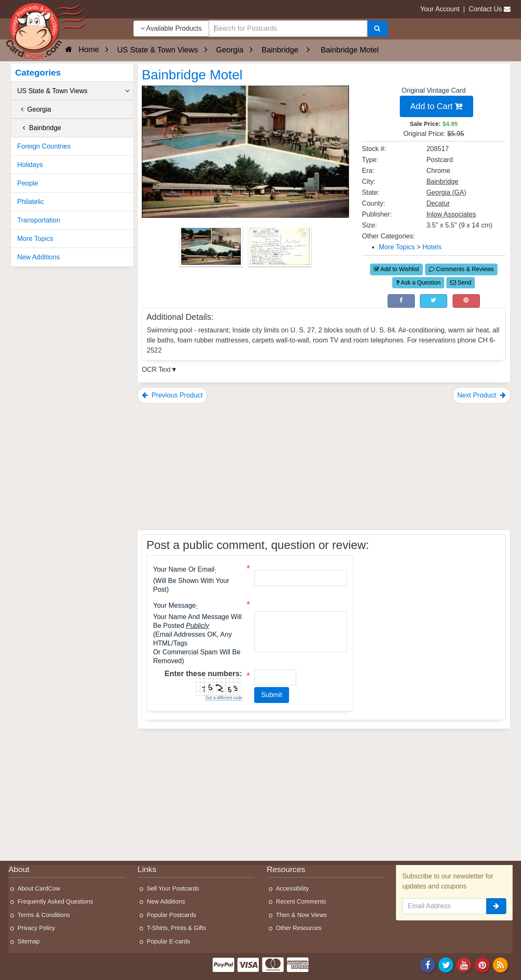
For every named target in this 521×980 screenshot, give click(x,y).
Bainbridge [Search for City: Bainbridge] (442, 182)
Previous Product (172, 395)
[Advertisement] (324, 467)
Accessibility (292, 889)
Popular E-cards (168, 941)
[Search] (377, 29)
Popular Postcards (172, 915)
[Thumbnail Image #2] (280, 249)
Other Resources (299, 928)
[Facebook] (428, 964)
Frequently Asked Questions (55, 902)
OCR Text (156, 370)
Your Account (440, 9)
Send (461, 282)
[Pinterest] (482, 964)
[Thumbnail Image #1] (212, 249)
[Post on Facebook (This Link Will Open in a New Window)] (401, 301)
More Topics (35, 239)
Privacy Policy (36, 928)
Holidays (30, 165)
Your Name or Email (184, 570)
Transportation (39, 220)
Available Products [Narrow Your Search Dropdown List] (171, 28)
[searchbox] (288, 29)
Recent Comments (301, 902)
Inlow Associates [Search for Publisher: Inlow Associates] (451, 214)
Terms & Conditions (44, 915)
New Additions (38, 257)
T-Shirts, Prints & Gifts (177, 928)
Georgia (34, 109)
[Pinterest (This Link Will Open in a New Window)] (466, 301)
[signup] (496, 906)
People (28, 183)
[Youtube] (464, 964)
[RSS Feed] (500, 964)
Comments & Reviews (461, 269)
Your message (175, 606)
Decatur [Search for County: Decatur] (438, 203)
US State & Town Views (73, 91)
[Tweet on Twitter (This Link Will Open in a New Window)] (434, 301)
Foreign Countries (44, 146)
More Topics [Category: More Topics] (397, 247)
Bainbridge (39, 128)
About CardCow (39, 889)
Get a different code (224, 698)
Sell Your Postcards (173, 889)
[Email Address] (444, 906)
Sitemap (29, 941)
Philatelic (31, 202)
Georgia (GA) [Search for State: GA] (446, 192)
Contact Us (485, 9)
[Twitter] (446, 964)
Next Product (482, 395)
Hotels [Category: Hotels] (432, 247)
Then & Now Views (301, 915)
